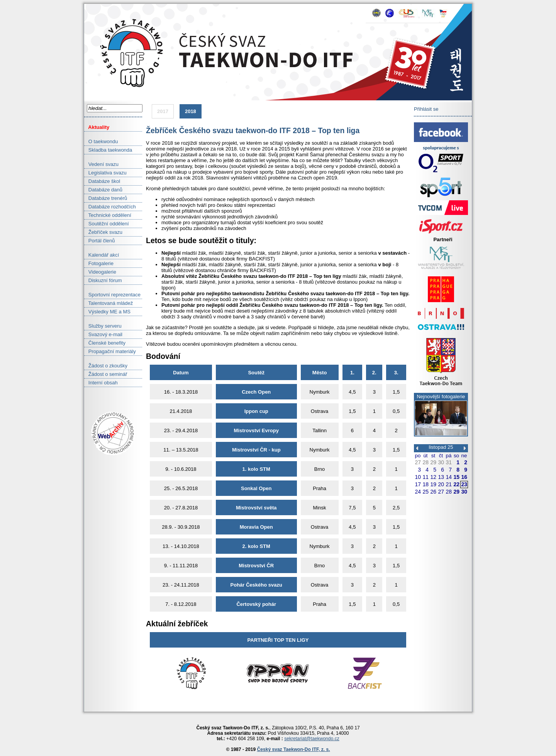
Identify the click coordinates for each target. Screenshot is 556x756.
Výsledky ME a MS (107, 312)
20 (441, 484)
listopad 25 (441, 447)
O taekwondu (101, 141)
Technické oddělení (108, 215)
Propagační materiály (110, 351)
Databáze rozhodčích (110, 207)
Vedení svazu (101, 164)
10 (418, 477)
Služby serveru (103, 326)
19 (433, 484)
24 (418, 492)
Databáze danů (103, 190)
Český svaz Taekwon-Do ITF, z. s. (294, 749)
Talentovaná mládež (108, 303)
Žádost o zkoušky (106, 366)
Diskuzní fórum (103, 280)
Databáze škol (102, 181)
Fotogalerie (99, 263)
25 (425, 492)
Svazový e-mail (103, 334)
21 (449, 484)
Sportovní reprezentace (112, 295)
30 (441, 462)
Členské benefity (105, 343)
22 (456, 484)
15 (456, 477)
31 (449, 462)
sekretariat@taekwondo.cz (312, 739)
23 (464, 484)
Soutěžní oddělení (107, 224)
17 (418, 484)
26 (433, 492)
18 (425, 484)
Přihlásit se (426, 109)
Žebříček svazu (103, 232)
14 (449, 477)
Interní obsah (101, 383)
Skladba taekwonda (108, 150)
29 (433, 462)
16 (464, 477)
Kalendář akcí (102, 255)
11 (425, 477)
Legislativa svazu (105, 173)
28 (425, 462)
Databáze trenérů (106, 198)
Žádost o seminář (106, 374)
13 (441, 477)
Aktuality (97, 127)
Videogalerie (100, 272)
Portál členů (100, 241)
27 (418, 462)
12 (433, 477)
